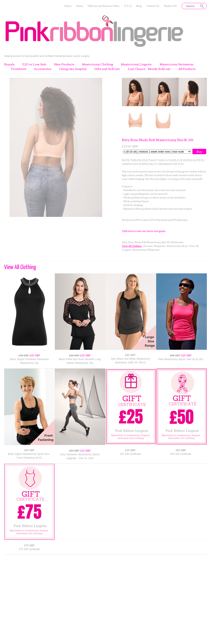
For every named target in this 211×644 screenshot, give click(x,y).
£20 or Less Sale (34, 64)
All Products (187, 69)
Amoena (148, 246)
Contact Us (153, 6)
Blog (139, 6)
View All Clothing (132, 246)
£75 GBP (29, 545)
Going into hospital (73, 69)
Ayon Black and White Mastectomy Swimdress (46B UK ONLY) (130, 361)
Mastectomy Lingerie (136, 64)
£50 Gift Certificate (181, 454)
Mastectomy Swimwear (177, 64)
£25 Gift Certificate (130, 454)
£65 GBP (130, 355)
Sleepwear (160, 246)
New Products (64, 64)
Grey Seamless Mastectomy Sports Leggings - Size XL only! (80, 456)
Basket (170, 6)
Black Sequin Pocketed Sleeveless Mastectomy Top (29, 361)
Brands (9, 64)
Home (68, 6)
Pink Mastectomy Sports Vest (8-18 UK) (181, 359)
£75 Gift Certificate (29, 549)
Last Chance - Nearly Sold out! (149, 69)
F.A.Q (128, 6)
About (80, 6)
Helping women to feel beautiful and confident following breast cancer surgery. (47, 56)
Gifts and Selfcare (107, 69)
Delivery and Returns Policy (104, 6)
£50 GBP (181, 450)
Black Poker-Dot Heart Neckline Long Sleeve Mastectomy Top (80, 361)
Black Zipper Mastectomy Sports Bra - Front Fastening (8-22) (29, 456)
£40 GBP (29, 450)
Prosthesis (19, 69)
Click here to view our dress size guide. (144, 231)
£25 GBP (130, 450)
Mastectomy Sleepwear (146, 249)
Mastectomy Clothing (98, 64)
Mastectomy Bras (177, 246)
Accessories (43, 69)
